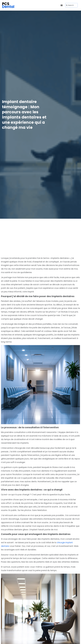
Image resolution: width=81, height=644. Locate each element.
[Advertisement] (40, 240)
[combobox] (71, 5)
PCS (8, 5)
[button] (62, 5)
